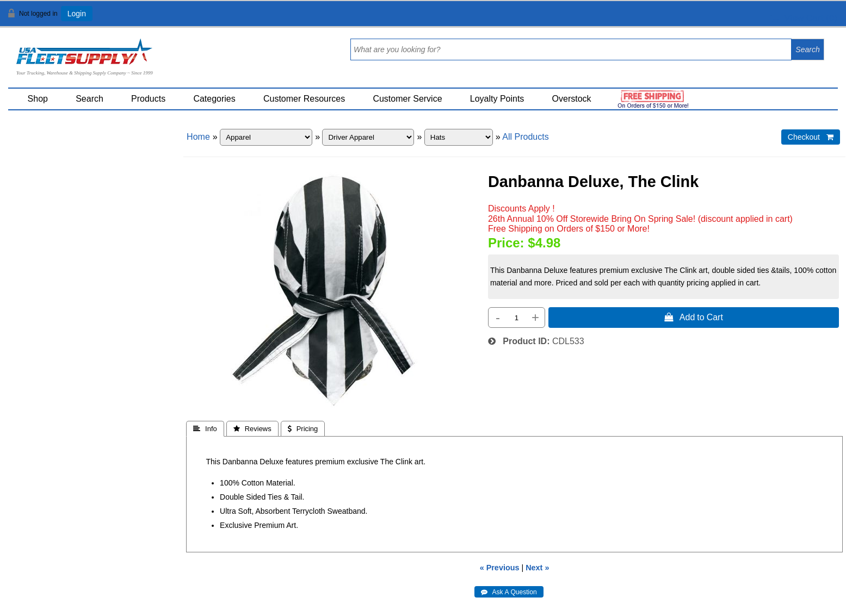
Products (148, 99)
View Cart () (804, 18)
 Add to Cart (694, 317)
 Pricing (303, 429)
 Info (205, 429)
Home (198, 137)
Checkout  (811, 137)
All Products (525, 137)
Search (89, 99)
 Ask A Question (509, 592)
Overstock (572, 99)
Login (77, 14)
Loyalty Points (497, 99)
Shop (38, 99)
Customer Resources (304, 99)
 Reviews (252, 429)
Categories (214, 99)
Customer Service (407, 99)
